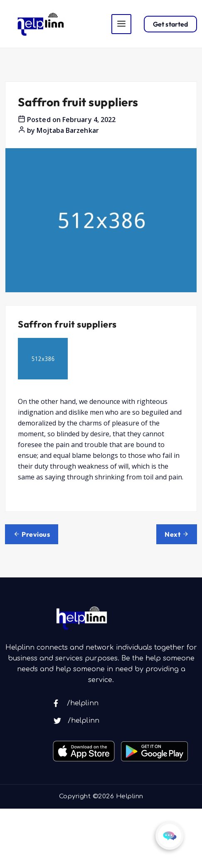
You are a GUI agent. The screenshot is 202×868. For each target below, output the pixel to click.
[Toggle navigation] (121, 24)
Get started (170, 24)
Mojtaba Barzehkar (68, 130)
